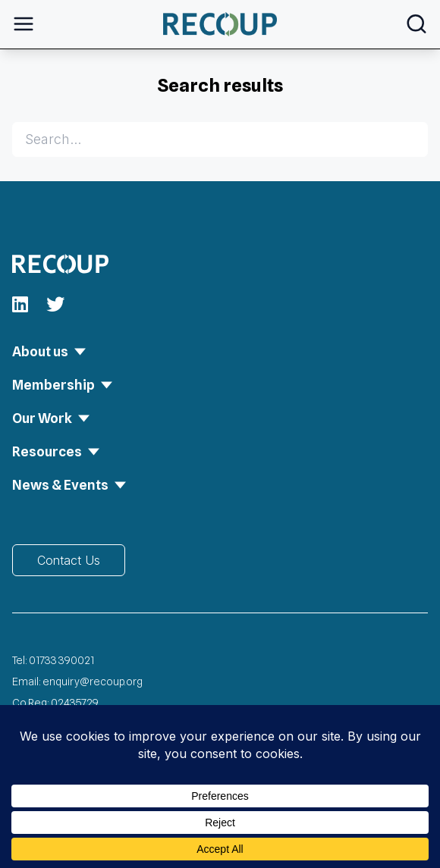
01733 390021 (61, 660)
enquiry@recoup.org (93, 682)
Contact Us (69, 560)
